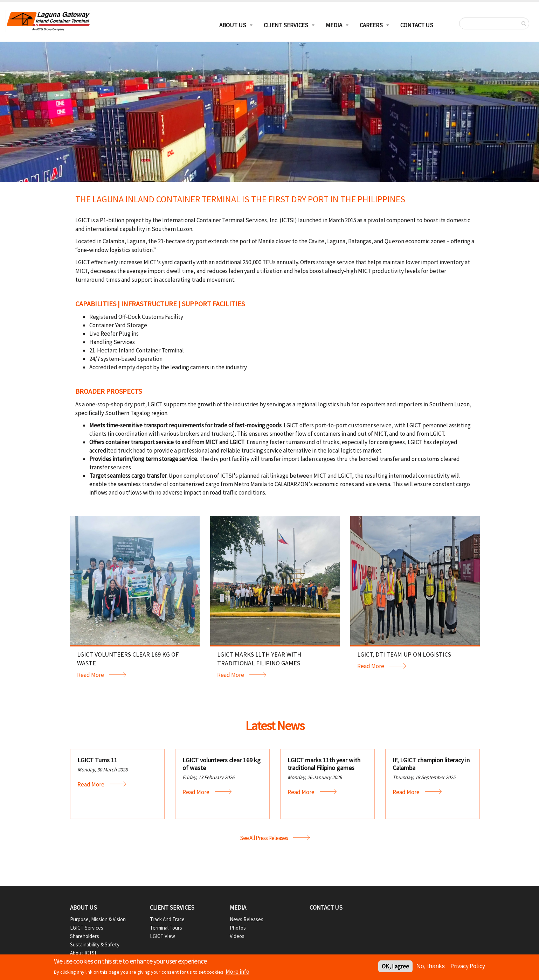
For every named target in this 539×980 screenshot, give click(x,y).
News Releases (247, 919)
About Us (84, 908)
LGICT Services (87, 928)
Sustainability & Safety (95, 944)
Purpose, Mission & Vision (98, 919)
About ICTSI (83, 953)
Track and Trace (167, 919)
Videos (237, 936)
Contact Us (417, 25)
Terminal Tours (166, 928)
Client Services (286, 25)
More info (237, 972)
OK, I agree (395, 967)
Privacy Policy (468, 966)
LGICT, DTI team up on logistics (404, 654)
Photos (238, 928)
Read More (91, 675)
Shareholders (85, 936)
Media (334, 25)
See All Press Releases (264, 838)
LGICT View (163, 936)
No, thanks (431, 967)
